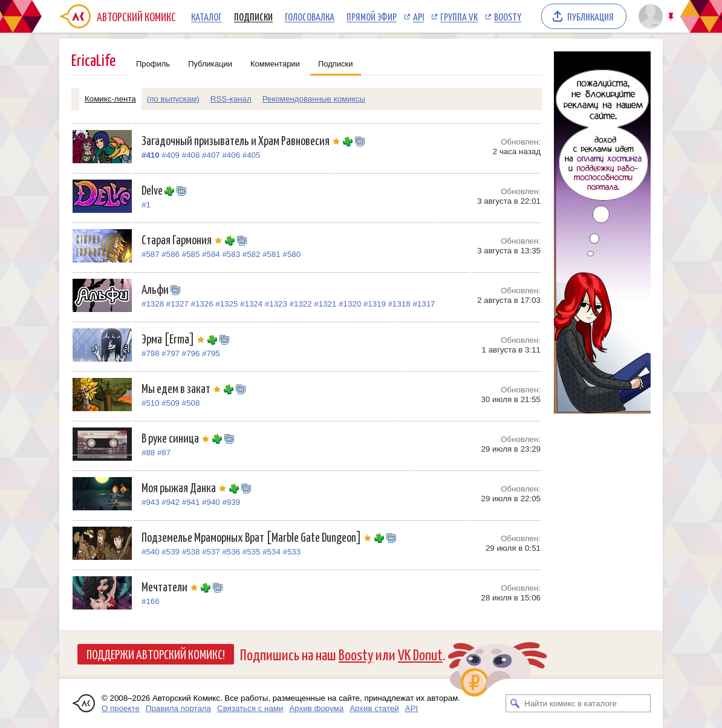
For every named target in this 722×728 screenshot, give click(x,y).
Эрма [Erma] (174, 338)
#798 (151, 353)
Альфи (156, 289)
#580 (292, 254)
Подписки (253, 16)
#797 (171, 353)
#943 (151, 502)
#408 (191, 155)
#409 (171, 155)
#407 (211, 155)
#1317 (424, 304)
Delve (153, 190)
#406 (231, 155)
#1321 (325, 304)
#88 (148, 453)
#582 (252, 254)
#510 (151, 403)
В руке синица (177, 437)
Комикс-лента (110, 99)
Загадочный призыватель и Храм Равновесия (242, 140)
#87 (164, 453)
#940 (211, 502)
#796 (191, 353)
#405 (252, 155)
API (418, 16)
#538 (191, 552)
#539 (171, 552)
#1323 (276, 304)
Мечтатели (171, 586)
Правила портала (178, 708)
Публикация (590, 16)
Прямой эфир (372, 16)
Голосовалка (310, 16)
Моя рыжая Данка (185, 487)
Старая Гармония (183, 239)
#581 (272, 254)
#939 (231, 502)
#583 (231, 254)
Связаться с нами (250, 708)
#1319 (375, 304)
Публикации (210, 64)
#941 (191, 502)
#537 (211, 552)
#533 (292, 552)
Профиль (153, 64)
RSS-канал (231, 99)
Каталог (207, 16)
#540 (151, 552)
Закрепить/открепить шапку (672, 17)
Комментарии (275, 64)
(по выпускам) (173, 99)
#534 (272, 552)
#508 (191, 403)
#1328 (153, 304)
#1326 (202, 304)
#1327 (177, 304)
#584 (211, 254)
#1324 (251, 304)
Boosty (508, 16)
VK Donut (420, 654)
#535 (252, 552)
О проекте (121, 708)
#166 (151, 601)
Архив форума (316, 708)
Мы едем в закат (183, 388)
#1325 (226, 304)
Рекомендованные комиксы (314, 99)
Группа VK (459, 16)
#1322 (301, 304)
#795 (211, 353)
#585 (191, 254)
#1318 (399, 304)
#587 (151, 254)
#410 (151, 155)
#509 (171, 403)
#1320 (350, 304)
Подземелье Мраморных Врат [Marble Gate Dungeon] (258, 537)
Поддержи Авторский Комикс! (156, 654)
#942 (171, 502)
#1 (146, 205)
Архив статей (374, 708)
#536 (231, 552)
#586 (171, 254)
